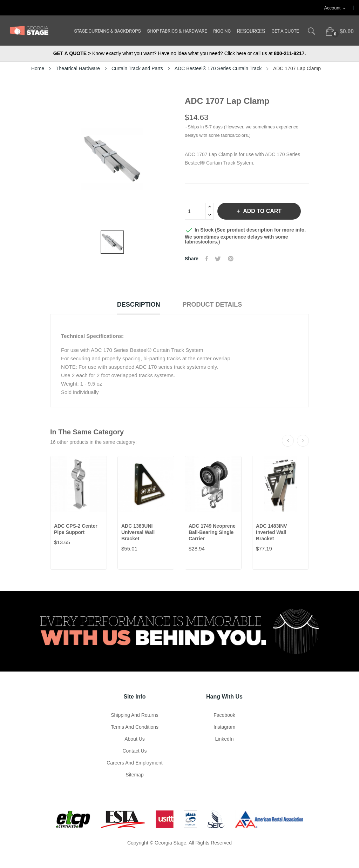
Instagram (224, 727)
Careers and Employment (135, 763)
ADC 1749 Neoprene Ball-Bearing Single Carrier (212, 532)
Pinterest (231, 259)
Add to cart (262, 211)
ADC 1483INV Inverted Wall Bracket (272, 532)
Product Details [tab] (212, 305)
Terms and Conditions (135, 727)
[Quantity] (195, 211)
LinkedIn (225, 739)
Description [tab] (139, 305)
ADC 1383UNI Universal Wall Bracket (138, 532)
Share (207, 259)
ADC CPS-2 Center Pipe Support (76, 529)
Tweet (218, 259)
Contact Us (134, 751)
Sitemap (134, 775)
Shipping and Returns (134, 715)
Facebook (224, 715)
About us (135, 739)
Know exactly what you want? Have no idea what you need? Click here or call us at (180, 53)
